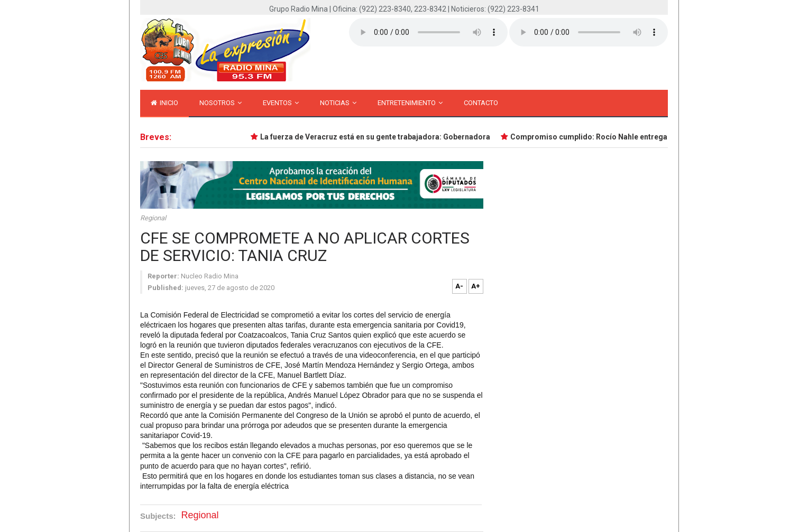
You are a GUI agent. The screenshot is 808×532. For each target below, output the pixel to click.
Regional (153, 218)
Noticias (338, 103)
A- (459, 286)
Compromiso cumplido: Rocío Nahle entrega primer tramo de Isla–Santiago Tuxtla (658, 137)
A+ (476, 286)
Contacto (481, 103)
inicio (164, 103)
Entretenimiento (410, 103)
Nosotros (221, 103)
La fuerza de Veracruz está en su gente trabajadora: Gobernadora (378, 137)
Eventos (281, 103)
